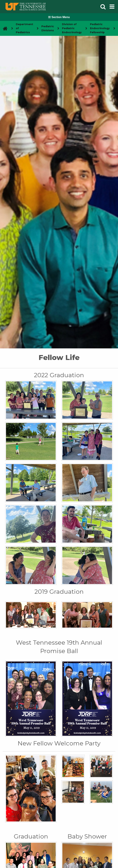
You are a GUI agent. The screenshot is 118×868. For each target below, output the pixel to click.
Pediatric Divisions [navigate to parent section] (48, 28)
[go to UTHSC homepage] (4, 28)
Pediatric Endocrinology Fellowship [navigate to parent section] (100, 28)
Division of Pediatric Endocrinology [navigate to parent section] (72, 28)
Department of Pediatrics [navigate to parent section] (24, 28)
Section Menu (59, 17)
